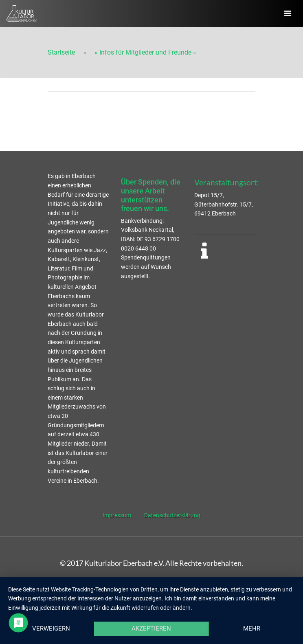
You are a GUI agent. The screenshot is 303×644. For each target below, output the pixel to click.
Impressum (117, 515)
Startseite (61, 52)
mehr (252, 629)
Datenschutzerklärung (172, 515)
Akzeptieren (151, 629)
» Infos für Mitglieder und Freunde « (145, 52)
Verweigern (51, 629)
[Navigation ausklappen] (288, 13)
